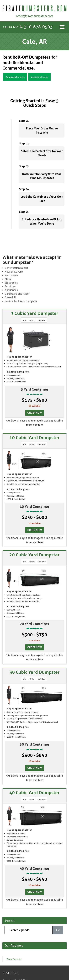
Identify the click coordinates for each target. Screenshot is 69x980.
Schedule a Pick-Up (40, 77)
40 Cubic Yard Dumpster (34, 793)
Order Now (35, 413)
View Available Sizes (15, 77)
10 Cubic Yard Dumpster (34, 438)
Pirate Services (14, 959)
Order (32, 320)
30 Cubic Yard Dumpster (34, 672)
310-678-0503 (38, 27)
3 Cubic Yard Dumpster (35, 313)
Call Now (41, 320)
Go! (58, 930)
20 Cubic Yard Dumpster (34, 555)
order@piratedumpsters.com (34, 16)
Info (25, 320)
